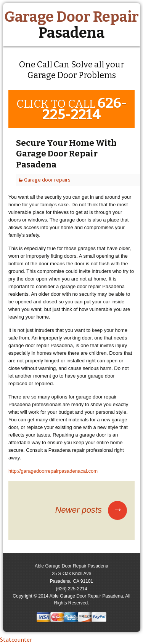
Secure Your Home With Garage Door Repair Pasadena (66, 154)
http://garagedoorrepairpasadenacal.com (53, 471)
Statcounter (16, 639)
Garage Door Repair (71, 25)
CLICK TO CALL (72, 109)
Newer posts (91, 510)
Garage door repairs (47, 180)
